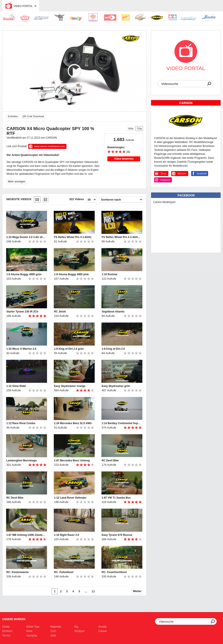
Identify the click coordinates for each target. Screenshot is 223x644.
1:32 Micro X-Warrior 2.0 (21, 349)
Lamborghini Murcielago (22, 461)
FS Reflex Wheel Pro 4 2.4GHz (73, 237)
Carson (103, 631)
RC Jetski (60, 312)
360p (131, 129)
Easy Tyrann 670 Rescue (117, 535)
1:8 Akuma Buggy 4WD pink (71, 274)
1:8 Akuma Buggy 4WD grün (24, 274)
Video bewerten (124, 159)
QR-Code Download (33, 116)
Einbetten (13, 116)
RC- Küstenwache (17, 572)
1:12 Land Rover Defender (70, 498)
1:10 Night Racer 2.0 (67, 535)
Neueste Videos (19, 199)
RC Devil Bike (110, 461)
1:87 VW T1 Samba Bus (116, 498)
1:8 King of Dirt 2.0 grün (69, 349)
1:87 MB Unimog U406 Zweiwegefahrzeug (26, 535)
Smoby (102, 627)
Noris (29, 631)
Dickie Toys (33, 627)
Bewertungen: (116, 147)
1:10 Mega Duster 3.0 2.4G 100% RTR (26, 237)
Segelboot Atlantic (113, 312)
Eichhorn (7, 631)
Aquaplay (32, 635)
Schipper (79, 631)
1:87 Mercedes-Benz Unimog (72, 461)
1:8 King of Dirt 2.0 (113, 349)
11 (93, 591)
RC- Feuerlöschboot (114, 572)
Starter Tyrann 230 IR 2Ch (22, 312)
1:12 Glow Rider (16, 386)
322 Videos (77, 199)
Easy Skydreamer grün (116, 386)
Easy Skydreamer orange (70, 386)
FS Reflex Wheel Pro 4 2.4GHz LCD (121, 237)
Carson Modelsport (164, 202)
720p (139, 129)
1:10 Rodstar (110, 274)
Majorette (56, 627)
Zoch (53, 631)
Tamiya (6, 635)
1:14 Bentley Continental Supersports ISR (121, 423)
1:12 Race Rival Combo (21, 423)
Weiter (137, 591)
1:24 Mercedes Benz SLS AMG (73, 423)
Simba (6, 627)
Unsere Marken (14, 619)
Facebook (186, 195)
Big (76, 627)
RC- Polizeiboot (64, 572)
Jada (53, 635)
